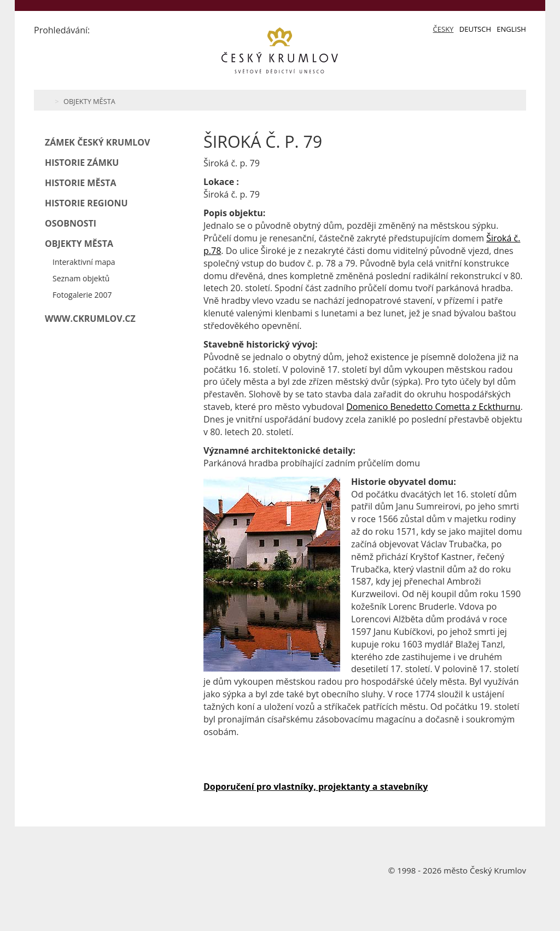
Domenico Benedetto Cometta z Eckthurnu (433, 407)
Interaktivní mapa (84, 262)
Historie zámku (82, 163)
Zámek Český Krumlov (97, 142)
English (511, 29)
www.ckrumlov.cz (90, 319)
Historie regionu (86, 203)
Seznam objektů (81, 278)
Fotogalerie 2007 (82, 295)
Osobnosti (71, 223)
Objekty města (89, 101)
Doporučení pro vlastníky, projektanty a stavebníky (316, 787)
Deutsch (475, 29)
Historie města (81, 183)
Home (46, 100)
